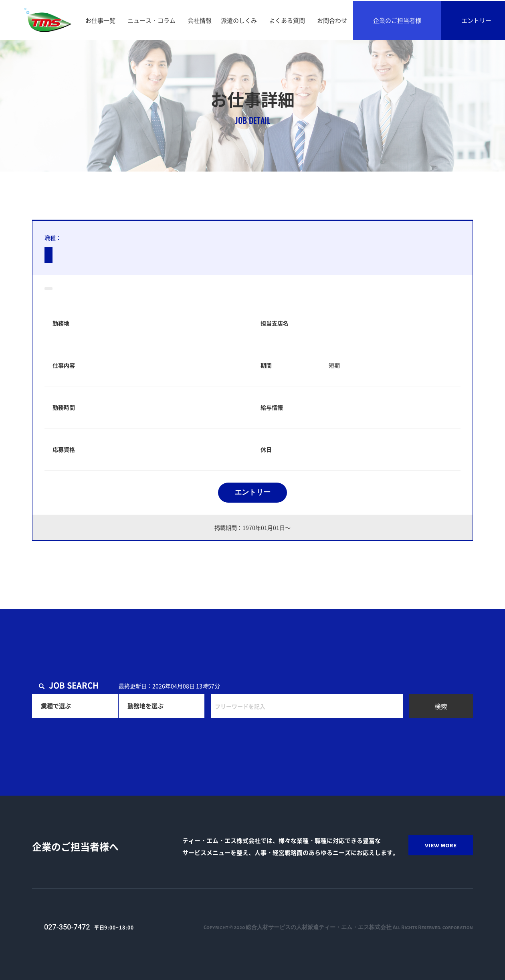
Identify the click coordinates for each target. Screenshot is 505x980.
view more (441, 845)
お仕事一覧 (100, 20)
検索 (441, 706)
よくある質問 (287, 20)
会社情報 (200, 20)
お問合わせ (332, 20)
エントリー (252, 493)
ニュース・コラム (151, 20)
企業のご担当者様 (397, 20)
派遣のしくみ (239, 20)
